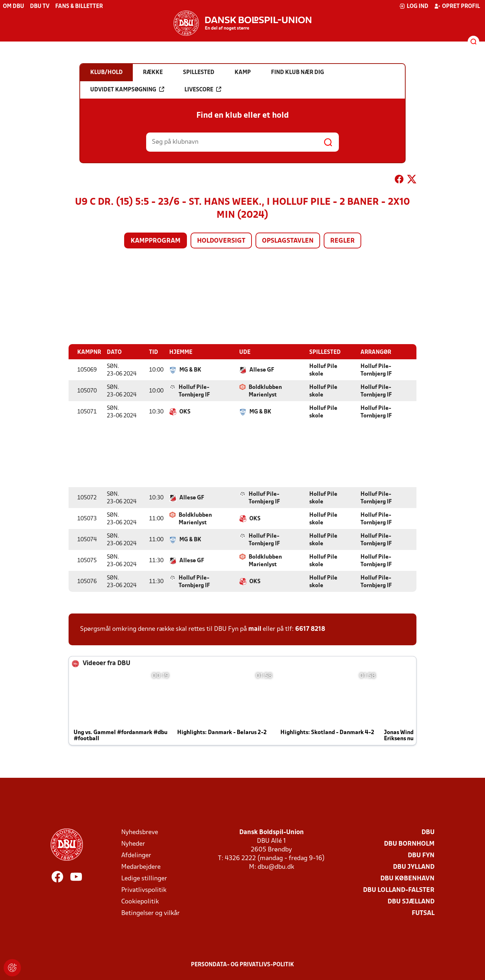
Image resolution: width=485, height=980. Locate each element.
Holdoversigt (221, 241)
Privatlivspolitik (144, 890)
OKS (185, 412)
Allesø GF (262, 370)
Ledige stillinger (144, 878)
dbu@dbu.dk (276, 867)
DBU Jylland (414, 867)
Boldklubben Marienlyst (265, 391)
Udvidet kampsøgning (127, 90)
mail (255, 629)
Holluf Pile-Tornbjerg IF (376, 370)
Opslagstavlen (288, 241)
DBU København (407, 878)
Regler (342, 241)
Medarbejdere (141, 867)
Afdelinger (136, 855)
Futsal (423, 913)
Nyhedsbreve (140, 832)
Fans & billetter (79, 6)
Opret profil (457, 6)
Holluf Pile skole (323, 370)
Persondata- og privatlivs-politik (242, 964)
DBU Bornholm (409, 844)
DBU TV (40, 6)
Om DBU (14, 6)
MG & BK (190, 370)
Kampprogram (156, 241)
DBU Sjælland (411, 901)
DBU (428, 832)
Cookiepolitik (140, 901)
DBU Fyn (421, 855)
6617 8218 (310, 629)
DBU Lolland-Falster (399, 890)
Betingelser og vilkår (150, 913)
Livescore (203, 90)
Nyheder (133, 844)
